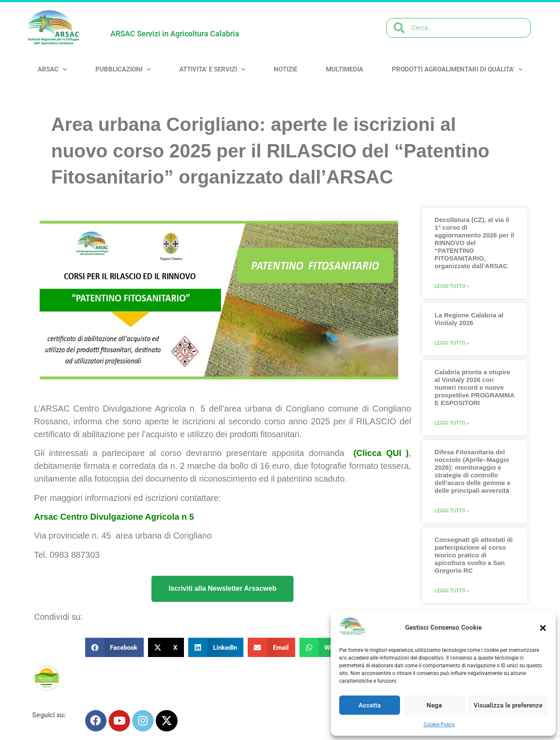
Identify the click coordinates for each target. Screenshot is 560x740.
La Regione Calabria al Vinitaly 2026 (469, 319)
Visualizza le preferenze (508, 705)
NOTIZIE (286, 69)
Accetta (370, 705)
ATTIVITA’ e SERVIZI (212, 70)
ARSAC (52, 70)
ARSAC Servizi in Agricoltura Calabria (175, 34)
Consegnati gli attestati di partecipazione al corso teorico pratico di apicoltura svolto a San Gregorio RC (474, 555)
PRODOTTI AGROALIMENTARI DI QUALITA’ (457, 70)
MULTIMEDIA (345, 69)
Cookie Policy (439, 725)
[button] (543, 628)
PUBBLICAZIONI (123, 70)
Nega (434, 705)
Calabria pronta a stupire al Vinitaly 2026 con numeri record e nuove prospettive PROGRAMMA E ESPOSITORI (474, 387)
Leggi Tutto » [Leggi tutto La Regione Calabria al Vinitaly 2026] (452, 343)
